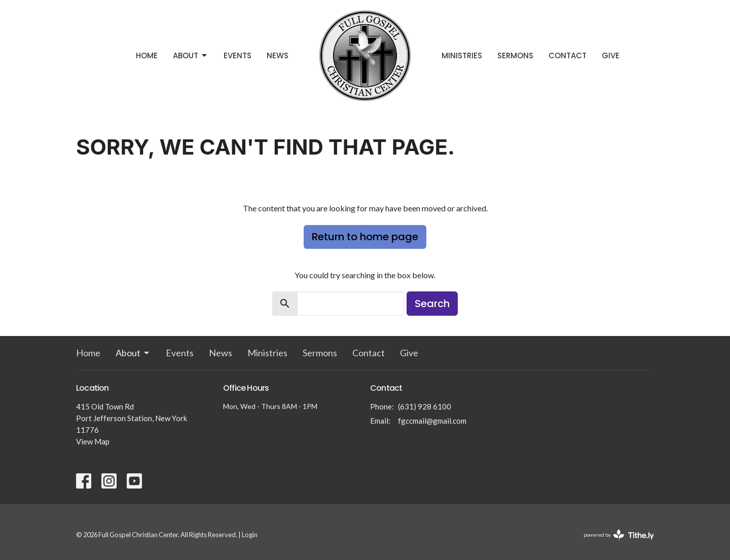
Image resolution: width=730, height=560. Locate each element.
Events (238, 55)
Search (432, 304)
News (278, 55)
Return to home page (365, 237)
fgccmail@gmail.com (432, 421)
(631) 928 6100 (425, 406)
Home (147, 55)
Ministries (462, 55)
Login (250, 535)
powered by (619, 535)
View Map (93, 441)
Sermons (515, 55)
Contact (568, 55)
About (191, 55)
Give (611, 55)
